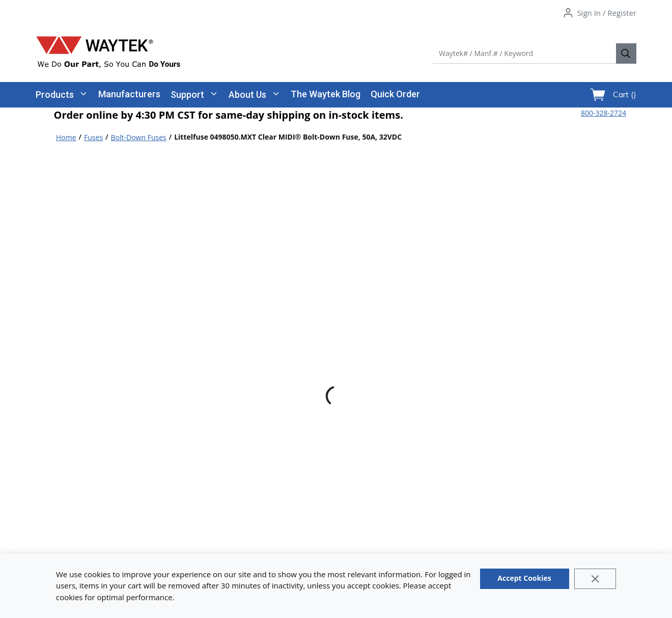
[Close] (595, 579)
